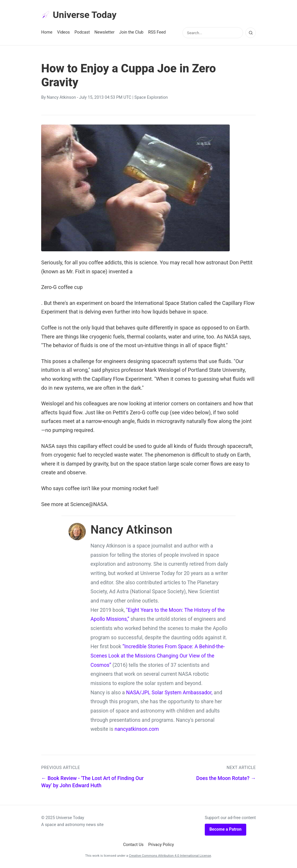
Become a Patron (226, 829)
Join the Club (131, 32)
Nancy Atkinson (61, 97)
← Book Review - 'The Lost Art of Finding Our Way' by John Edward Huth (92, 782)
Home (47, 32)
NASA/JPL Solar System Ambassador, (169, 693)
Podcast (82, 32)
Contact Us (133, 845)
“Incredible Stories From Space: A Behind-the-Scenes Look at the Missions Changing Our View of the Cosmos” (158, 656)
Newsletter (105, 32)
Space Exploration (151, 97)
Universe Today (79, 15)
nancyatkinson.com (137, 729)
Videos (64, 32)
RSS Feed (157, 32)
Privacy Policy (161, 845)
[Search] (251, 33)
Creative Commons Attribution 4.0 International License (170, 856)
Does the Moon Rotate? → (226, 778)
